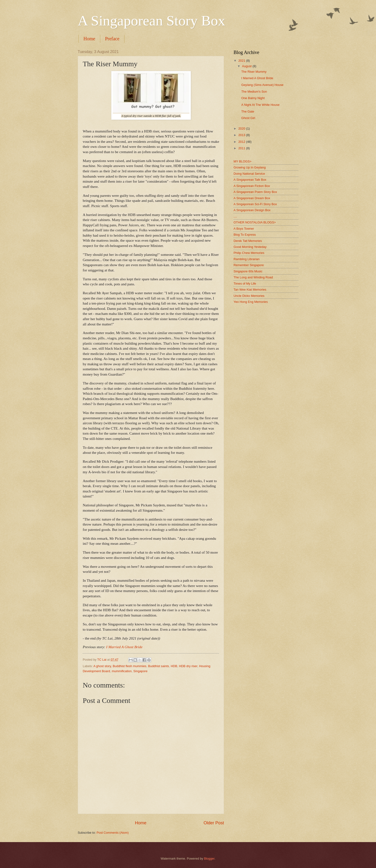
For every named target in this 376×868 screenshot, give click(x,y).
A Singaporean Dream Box (252, 198)
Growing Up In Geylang (250, 167)
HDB (174, 666)
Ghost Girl (248, 118)
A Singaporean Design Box (252, 210)
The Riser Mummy (254, 72)
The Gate (248, 111)
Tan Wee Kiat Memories (250, 290)
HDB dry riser (188, 666)
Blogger (209, 859)
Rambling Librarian (247, 259)
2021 (242, 61)
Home (89, 39)
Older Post (214, 823)
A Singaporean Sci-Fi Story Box (255, 204)
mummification (122, 671)
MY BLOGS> (243, 161)
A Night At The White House (260, 105)
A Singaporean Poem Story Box (255, 192)
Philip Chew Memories (249, 253)
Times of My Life (245, 284)
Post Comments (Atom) (113, 833)
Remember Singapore (249, 265)
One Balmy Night (253, 98)
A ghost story (102, 666)
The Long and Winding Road (253, 277)
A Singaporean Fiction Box (252, 186)
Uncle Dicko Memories (249, 296)
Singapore (140, 671)
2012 (242, 142)
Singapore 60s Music (248, 271)
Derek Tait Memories (248, 241)
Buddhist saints (158, 666)
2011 (242, 148)
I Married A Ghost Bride (124, 647)
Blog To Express (245, 235)
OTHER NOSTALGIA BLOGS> (255, 222)
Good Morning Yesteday (250, 247)
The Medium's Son (254, 92)
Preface (112, 39)
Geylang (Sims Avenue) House (262, 85)
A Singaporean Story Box (151, 21)
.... (235, 216)
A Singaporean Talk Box (250, 180)
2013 (242, 135)
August (247, 66)
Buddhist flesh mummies (129, 666)
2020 (242, 129)
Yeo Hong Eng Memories (251, 302)
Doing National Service (249, 174)
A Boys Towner (244, 229)
